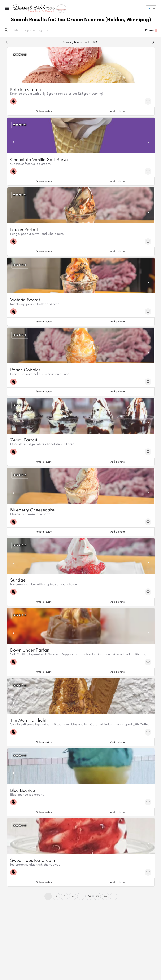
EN (150, 8)
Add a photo (118, 111)
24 (89, 896)
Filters (151, 30)
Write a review (44, 111)
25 (97, 896)
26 (105, 896)
